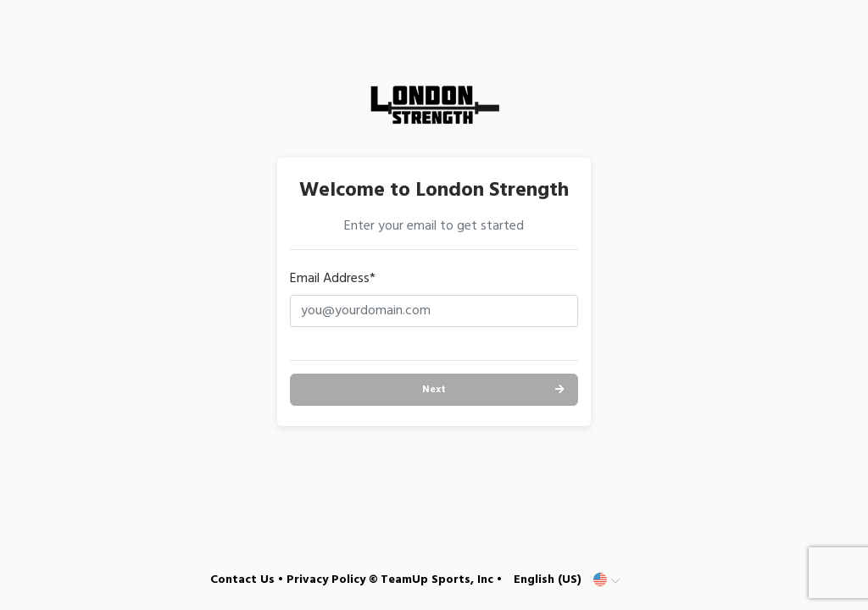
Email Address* (333, 279)
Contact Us (242, 580)
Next (434, 390)
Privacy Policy (326, 580)
